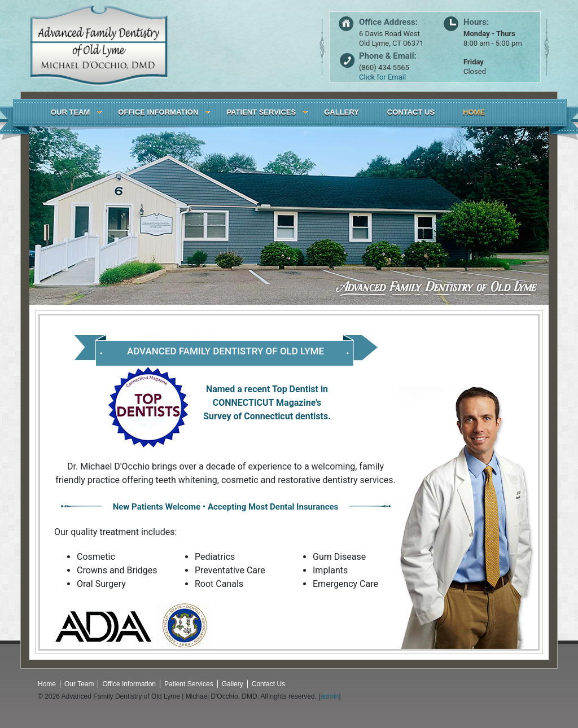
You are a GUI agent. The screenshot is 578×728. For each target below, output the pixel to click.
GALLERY (341, 112)
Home (47, 684)
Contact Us (268, 684)
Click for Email (382, 77)
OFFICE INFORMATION (158, 112)
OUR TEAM (70, 112)
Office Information (129, 684)
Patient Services (189, 684)
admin (330, 696)
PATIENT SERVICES (261, 112)
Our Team (79, 684)
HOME (474, 112)
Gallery (233, 684)
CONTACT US (411, 112)
